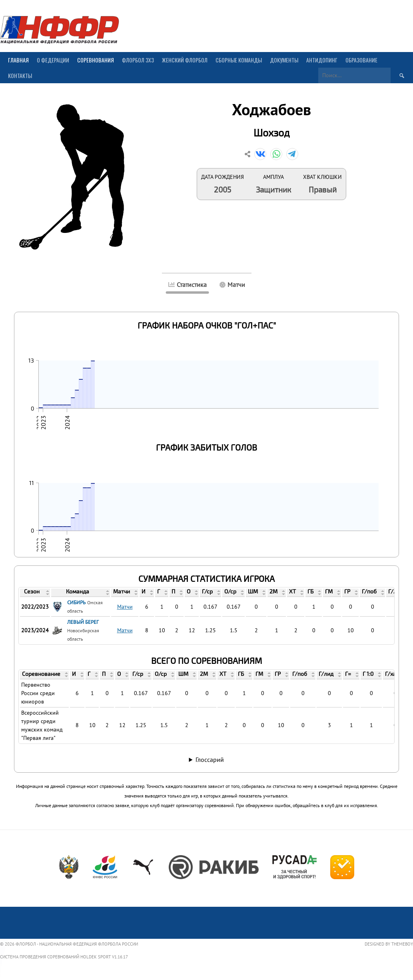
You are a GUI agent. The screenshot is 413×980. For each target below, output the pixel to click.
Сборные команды (239, 60)
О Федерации (53, 60)
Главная (18, 60)
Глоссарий (210, 760)
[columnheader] (35, 593)
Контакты (20, 75)
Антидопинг (322, 60)
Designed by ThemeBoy (389, 944)
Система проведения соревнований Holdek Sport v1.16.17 (64, 957)
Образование (361, 60)
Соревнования (96, 60)
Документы (284, 60)
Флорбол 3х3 (138, 60)
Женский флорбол (185, 60)
